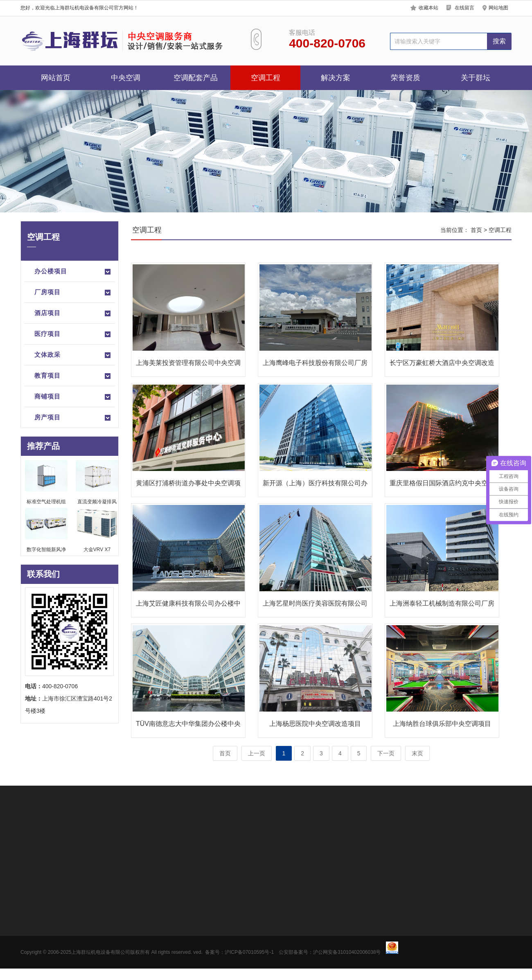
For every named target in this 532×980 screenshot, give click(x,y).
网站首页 (56, 78)
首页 (476, 230)
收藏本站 (428, 8)
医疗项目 (73, 334)
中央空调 (126, 78)
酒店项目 (73, 313)
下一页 (386, 753)
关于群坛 (476, 78)
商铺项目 (73, 397)
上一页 (257, 753)
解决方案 (336, 78)
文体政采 (73, 355)
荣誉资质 (406, 78)
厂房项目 (73, 293)
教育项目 (73, 376)
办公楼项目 (73, 272)
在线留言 (464, 8)
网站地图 (498, 8)
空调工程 (266, 78)
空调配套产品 (196, 78)
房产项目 (73, 418)
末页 (417, 753)
